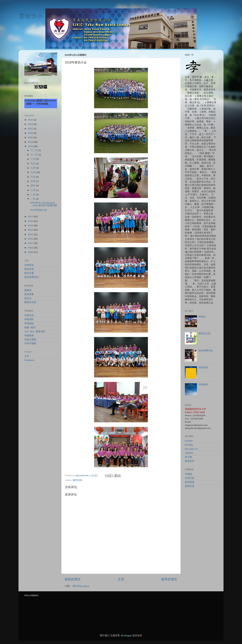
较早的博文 (169, 579)
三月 (33, 190)
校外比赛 (29, 273)
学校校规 (29, 336)
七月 (33, 172)
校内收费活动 (31, 277)
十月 (33, 159)
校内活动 (77, 480)
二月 (33, 194)
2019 (31, 142)
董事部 (28, 290)
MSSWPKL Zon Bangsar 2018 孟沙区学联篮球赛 (44, 204)
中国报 (188, 474)
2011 (31, 243)
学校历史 (29, 315)
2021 (31, 133)
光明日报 (190, 478)
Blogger (128, 635)
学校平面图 (30, 343)
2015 (31, 225)
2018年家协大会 (38, 210)
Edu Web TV (191, 449)
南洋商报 (190, 482)
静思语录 (190, 461)
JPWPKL (189, 453)
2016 (31, 221)
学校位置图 (30, 340)
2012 (31, 239)
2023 (31, 124)
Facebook (29, 360)
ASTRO (189, 441)
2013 (31, 234)
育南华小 (31, 16)
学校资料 (29, 319)
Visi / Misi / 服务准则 (35, 332)
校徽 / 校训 (30, 327)
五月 (33, 181)
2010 (31, 248)
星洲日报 (190, 486)
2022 (31, 129)
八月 (33, 168)
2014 (31, 230)
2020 (31, 137)
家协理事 (29, 294)
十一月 (34, 155)
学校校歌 (29, 323)
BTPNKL (189, 445)
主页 (121, 579)
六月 (33, 177)
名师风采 (29, 265)
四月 (33, 186)
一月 (33, 199)
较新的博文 (73, 579)
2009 (31, 252)
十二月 (34, 150)
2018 (31, 146)
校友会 (28, 298)
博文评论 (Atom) (81, 586)
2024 (31, 120)
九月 (33, 164)
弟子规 (188, 457)
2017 (31, 217)
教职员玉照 (30, 302)
